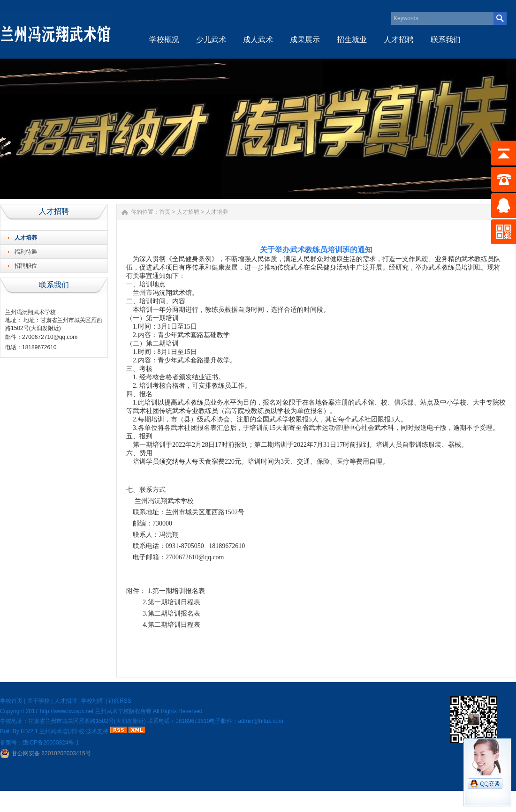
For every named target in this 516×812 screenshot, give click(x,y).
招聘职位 (26, 266)
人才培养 (26, 238)
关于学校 (38, 701)
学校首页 (11, 701)
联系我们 (446, 40)
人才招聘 (399, 40)
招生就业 (352, 40)
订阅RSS (120, 701)
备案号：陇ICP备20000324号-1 (39, 743)
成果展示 (305, 40)
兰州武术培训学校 (62, 731)
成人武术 (258, 40)
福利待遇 (26, 252)
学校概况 (164, 40)
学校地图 (92, 701)
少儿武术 (211, 40)
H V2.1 (29, 731)
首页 (165, 212)
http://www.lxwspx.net (67, 711)
